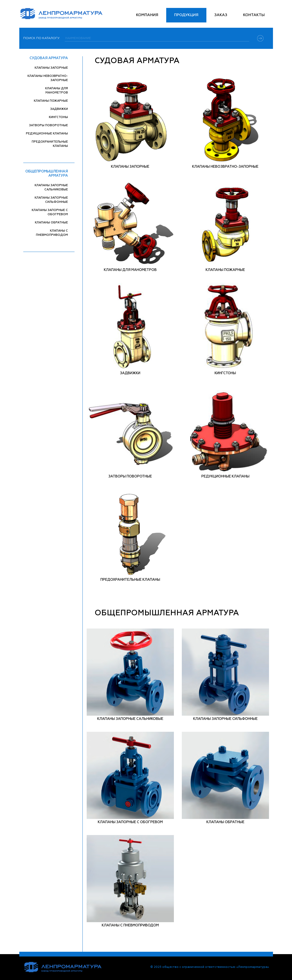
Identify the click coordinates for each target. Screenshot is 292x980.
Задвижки (59, 109)
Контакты (254, 15)
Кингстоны (58, 117)
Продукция (186, 15)
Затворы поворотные (48, 125)
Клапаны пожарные (51, 101)
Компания (147, 15)
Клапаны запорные (51, 68)
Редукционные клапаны (47, 133)
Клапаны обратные (51, 222)
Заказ (221, 15)
